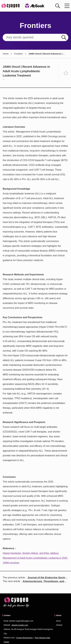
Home (6, 54)
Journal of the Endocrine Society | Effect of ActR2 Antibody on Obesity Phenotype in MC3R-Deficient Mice (47, 578)
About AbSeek (59, 623)
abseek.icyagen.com (20, 625)
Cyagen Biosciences (24, 638)
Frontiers (18, 54)
